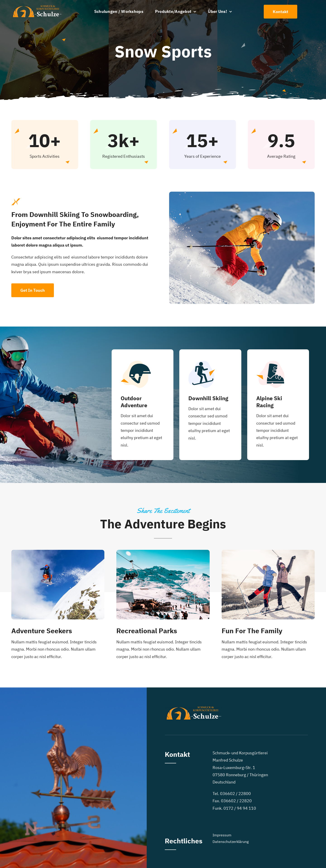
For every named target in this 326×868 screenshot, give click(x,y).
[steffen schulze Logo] (37, 6)
